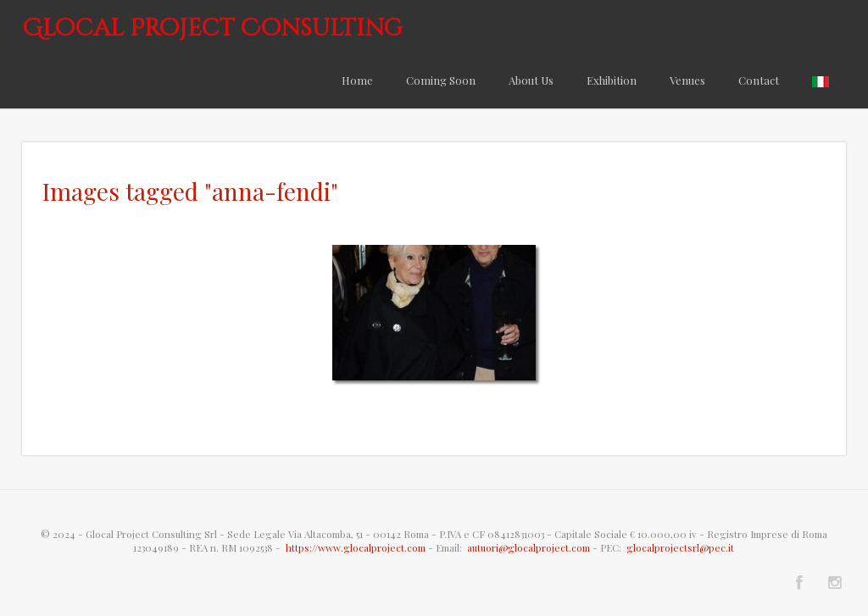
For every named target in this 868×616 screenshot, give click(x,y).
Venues (687, 80)
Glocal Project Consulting (212, 28)
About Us (531, 80)
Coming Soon (441, 80)
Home (357, 80)
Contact (759, 80)
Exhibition (612, 80)
